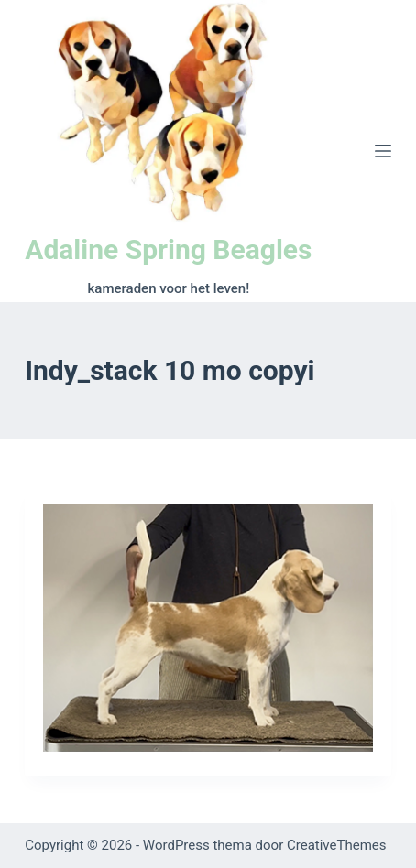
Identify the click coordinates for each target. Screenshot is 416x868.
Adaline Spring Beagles (168, 250)
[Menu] (383, 151)
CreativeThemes (337, 845)
